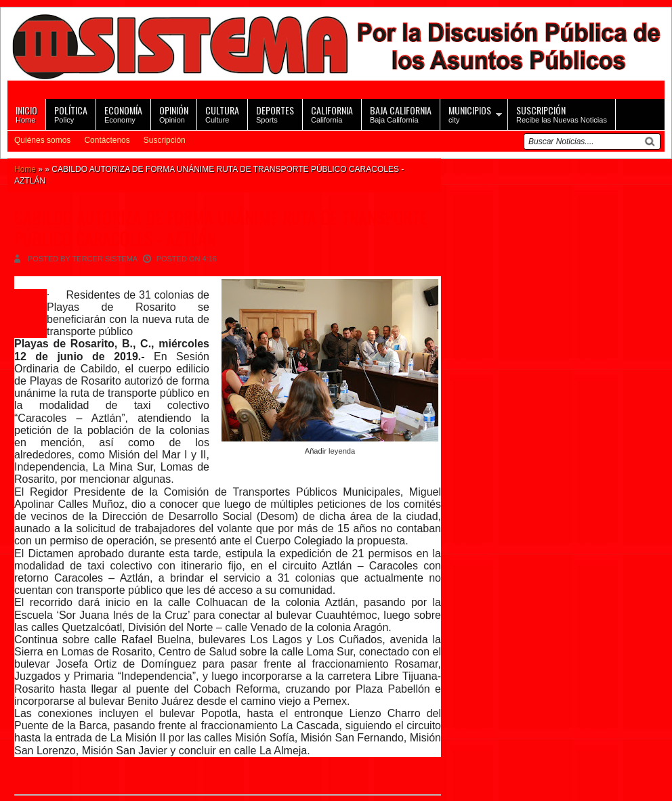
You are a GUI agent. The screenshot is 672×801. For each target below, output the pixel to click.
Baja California (401, 113)
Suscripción (165, 140)
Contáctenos (107, 140)
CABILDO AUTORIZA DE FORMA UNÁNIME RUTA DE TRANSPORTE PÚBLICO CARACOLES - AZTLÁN (221, 228)
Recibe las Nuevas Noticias (562, 113)
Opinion (174, 113)
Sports (275, 113)
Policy (71, 113)
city (470, 113)
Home (26, 113)
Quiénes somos (42, 140)
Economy (123, 113)
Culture (222, 113)
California (332, 113)
